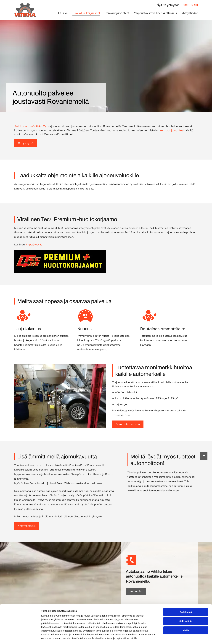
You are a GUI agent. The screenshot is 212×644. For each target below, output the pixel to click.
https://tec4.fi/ (34, 244)
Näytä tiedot (168, 638)
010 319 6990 (189, 5)
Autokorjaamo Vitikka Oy (30, 126)
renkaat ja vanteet (172, 130)
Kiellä (186, 617)
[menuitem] (61, 13)
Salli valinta (186, 608)
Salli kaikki (186, 599)
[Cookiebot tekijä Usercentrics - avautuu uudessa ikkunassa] (20, 638)
